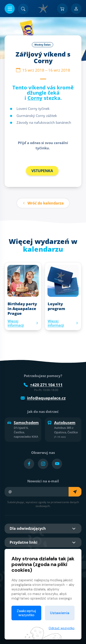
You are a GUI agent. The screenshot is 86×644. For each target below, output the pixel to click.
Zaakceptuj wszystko (26, 613)
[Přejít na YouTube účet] (57, 464)
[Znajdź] (23, 9)
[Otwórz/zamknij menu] (10, 9)
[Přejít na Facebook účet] (29, 464)
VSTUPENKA (42, 171)
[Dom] (43, 8)
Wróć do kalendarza (43, 203)
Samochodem (23, 423)
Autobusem (62, 423)
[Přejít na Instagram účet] (43, 464)
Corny (35, 98)
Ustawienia (60, 613)
